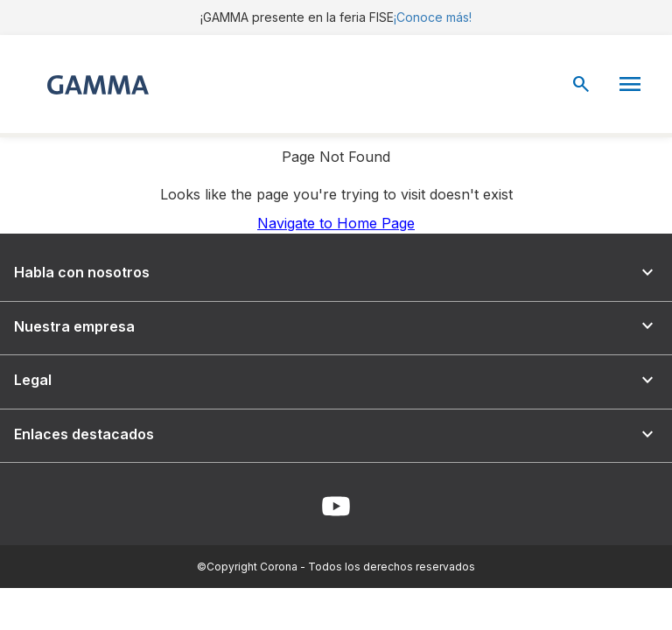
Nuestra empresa (336, 326)
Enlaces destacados (336, 434)
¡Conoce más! (433, 17)
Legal (336, 380)
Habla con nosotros (336, 273)
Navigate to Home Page (336, 223)
